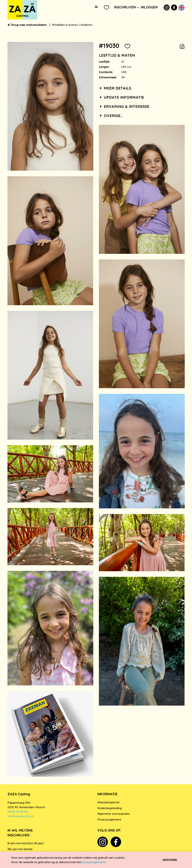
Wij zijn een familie (20, 849)
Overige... (111, 116)
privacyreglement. (94, 862)
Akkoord (170, 860)
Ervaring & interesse (124, 106)
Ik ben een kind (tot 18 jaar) (25, 843)
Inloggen (149, 7)
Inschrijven (125, 7)
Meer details (115, 88)
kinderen (86, 25)
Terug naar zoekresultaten (28, 25)
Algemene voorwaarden (114, 814)
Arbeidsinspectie (109, 802)
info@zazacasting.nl (21, 816)
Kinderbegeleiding (110, 808)
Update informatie (122, 97)
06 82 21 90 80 (18, 812)
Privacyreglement (109, 819)
